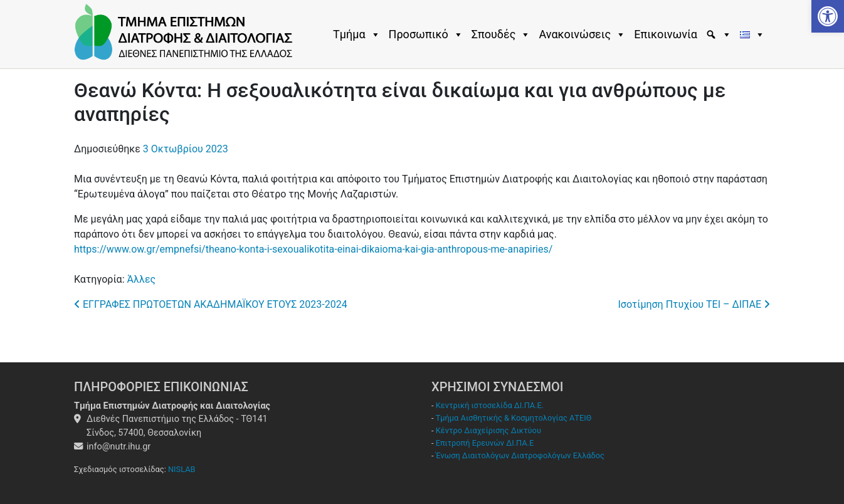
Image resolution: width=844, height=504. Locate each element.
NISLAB (182, 469)
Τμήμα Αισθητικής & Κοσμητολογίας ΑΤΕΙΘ (514, 418)
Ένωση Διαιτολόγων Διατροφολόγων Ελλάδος (520, 455)
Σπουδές (501, 34)
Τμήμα (357, 34)
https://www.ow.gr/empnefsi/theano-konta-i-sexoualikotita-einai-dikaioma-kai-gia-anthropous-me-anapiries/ (313, 249)
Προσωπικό (426, 34)
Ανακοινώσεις (582, 34)
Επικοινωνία (666, 34)
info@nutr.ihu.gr (119, 447)
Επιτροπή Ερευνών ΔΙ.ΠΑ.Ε (485, 443)
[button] (828, 16)
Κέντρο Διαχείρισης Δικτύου (488, 430)
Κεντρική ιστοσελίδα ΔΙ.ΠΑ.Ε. (490, 405)
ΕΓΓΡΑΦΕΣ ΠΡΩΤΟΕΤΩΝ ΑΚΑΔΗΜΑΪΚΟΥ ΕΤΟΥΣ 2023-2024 (211, 304)
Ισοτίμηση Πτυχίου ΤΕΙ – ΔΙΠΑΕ (694, 304)
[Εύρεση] (720, 34)
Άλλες (141, 279)
